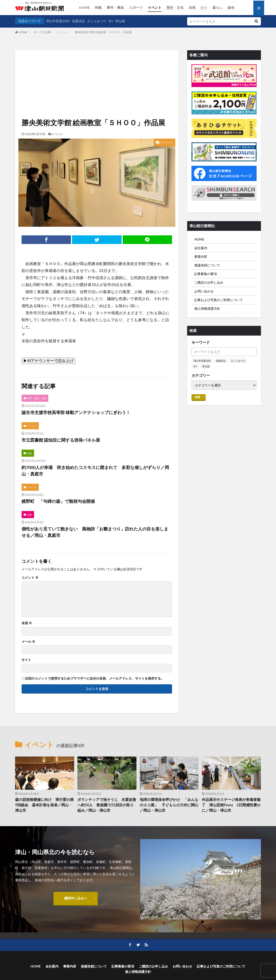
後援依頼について (207, 265)
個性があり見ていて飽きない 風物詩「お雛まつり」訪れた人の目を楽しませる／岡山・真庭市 (95, 532)
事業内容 (201, 256)
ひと (204, 7)
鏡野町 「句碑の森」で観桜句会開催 (58, 501)
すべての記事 (42, 32)
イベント (155, 7)
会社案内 (201, 248)
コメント (30, 578)
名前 (27, 623)
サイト (26, 660)
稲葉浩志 (78, 21)
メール (28, 642)
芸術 (30, 515)
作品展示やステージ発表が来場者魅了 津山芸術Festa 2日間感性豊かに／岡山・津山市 (231, 805)
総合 (231, 7)
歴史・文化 (175, 7)
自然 (192, 7)
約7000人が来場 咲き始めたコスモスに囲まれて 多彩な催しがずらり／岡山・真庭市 (95, 470)
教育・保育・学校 (37, 398)
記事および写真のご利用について (219, 300)
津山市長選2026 (58, 21)
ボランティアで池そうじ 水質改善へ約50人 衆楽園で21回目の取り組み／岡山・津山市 (107, 805)
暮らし (218, 7)
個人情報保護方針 (207, 308)
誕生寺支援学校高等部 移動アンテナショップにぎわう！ (76, 412)
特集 (98, 7)
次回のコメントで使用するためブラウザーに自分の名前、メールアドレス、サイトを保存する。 (95, 678)
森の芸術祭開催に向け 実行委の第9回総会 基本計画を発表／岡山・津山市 (44, 805)
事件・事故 (115, 7)
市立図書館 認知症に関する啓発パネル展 (61, 440)
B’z (111, 21)
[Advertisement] (97, 72)
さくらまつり (97, 21)
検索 (198, 397)
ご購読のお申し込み (209, 282)
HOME (85, 7)
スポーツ (136, 7)
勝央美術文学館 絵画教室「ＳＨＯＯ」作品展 (103, 32)
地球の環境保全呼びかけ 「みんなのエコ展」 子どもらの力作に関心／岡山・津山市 (169, 805)
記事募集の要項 (206, 274)
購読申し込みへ (76, 898)
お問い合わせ (204, 291)
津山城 (120, 21)
